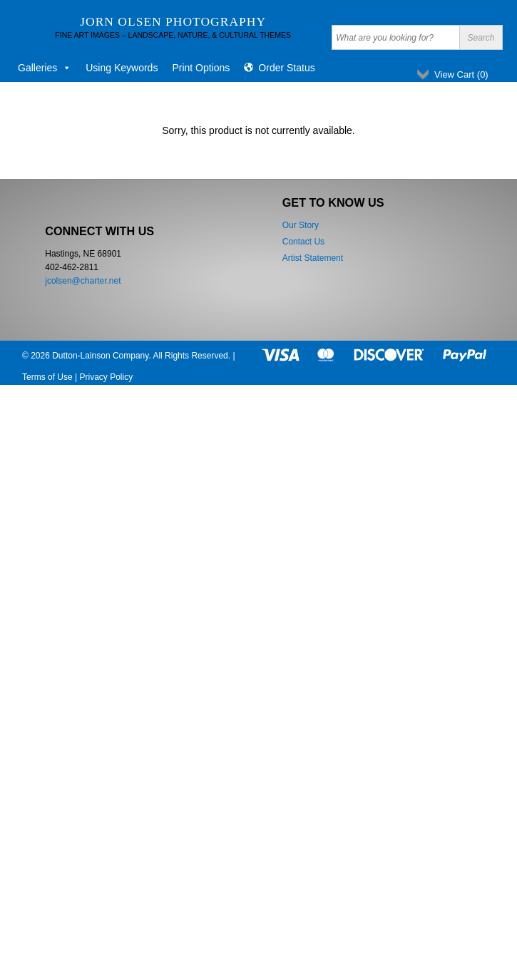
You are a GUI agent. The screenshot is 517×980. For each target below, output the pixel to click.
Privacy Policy (106, 377)
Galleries (45, 68)
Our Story (301, 225)
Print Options (201, 68)
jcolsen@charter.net (83, 281)
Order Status (286, 68)
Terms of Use (47, 377)
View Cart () (461, 74)
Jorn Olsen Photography (173, 21)
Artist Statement (313, 258)
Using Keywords (122, 68)
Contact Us (303, 242)
